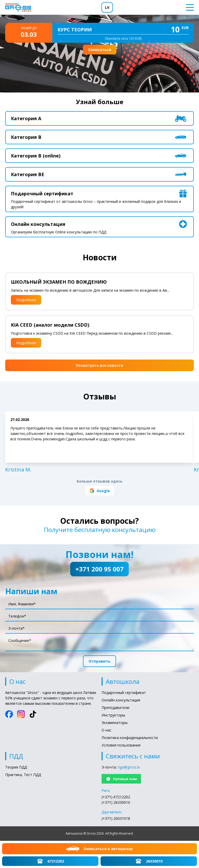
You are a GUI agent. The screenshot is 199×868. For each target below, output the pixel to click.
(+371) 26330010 (116, 802)
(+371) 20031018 (116, 818)
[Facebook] (9, 714)
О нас (106, 730)
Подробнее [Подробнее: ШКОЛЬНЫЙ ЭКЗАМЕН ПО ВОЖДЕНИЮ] (26, 300)
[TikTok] (33, 714)
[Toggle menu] (188, 7)
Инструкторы (113, 715)
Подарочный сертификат (124, 693)
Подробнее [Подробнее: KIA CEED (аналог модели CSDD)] (26, 343)
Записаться (100, 50)
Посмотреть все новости (99, 365)
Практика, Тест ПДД (23, 775)
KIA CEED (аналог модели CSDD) (50, 325)
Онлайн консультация (121, 700)
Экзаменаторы (115, 723)
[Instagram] (21, 714)
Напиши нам (121, 779)
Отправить (99, 661)
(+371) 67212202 (116, 797)
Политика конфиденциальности (130, 738)
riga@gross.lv (129, 767)
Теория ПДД (16, 767)
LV (107, 7)
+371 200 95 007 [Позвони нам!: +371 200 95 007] (99, 569)
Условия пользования (121, 745)
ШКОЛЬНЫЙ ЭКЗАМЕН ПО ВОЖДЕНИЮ (59, 282)
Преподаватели (115, 708)
